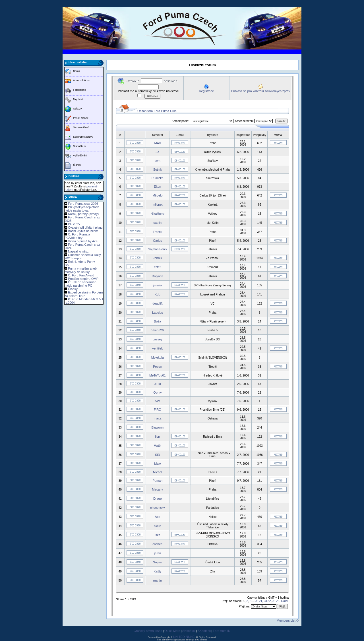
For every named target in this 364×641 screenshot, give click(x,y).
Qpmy (157, 392)
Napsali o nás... (79, 251)
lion (157, 437)
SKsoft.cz (189, 631)
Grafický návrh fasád (148, 631)
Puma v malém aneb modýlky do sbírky (81, 270)
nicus (158, 526)
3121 (259, 601)
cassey (158, 339)
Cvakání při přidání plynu (85, 228)
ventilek (157, 348)
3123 (276, 601)
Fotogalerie (79, 90)
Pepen (158, 367)
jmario (158, 285)
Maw (157, 464)
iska (158, 535)
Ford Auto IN (222, 631)
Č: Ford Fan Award (81, 275)
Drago (158, 499)
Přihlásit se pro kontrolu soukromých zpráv (261, 91)
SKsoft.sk (204, 631)
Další (285, 601)
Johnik (158, 258)
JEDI (158, 384)
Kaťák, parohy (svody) (83, 214)
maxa (157, 418)
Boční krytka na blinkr (83, 231)
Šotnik (158, 169)
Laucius (158, 313)
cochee (157, 544)
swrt (158, 161)
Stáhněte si (79, 146)
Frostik (157, 232)
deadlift (157, 303)
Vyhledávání (80, 156)
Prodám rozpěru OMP (83, 279)
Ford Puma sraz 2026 (83, 204)
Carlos (158, 241)
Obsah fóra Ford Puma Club (157, 111)
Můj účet (78, 99)
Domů (76, 71)
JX (157, 152)
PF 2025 (74, 224)
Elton (157, 187)
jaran (158, 553)
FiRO (158, 410)
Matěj (157, 446)
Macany (158, 489)
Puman (157, 481)
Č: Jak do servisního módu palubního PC (80, 284)
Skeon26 (157, 330)
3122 (267, 601)
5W (158, 401)
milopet (157, 204)
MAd (158, 143)
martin (158, 580)
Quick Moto (172, 631)
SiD (158, 455)
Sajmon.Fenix (157, 249)
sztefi (158, 267)
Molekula (158, 357)
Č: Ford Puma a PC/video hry (77, 236)
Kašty (158, 571)
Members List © (288, 621)
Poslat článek (81, 118)
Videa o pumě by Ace (83, 241)
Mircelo (157, 195)
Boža (157, 321)
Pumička (158, 178)
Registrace (206, 91)
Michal (158, 472)
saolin (158, 223)
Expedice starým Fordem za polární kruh (84, 294)
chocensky (158, 508)
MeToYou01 (158, 375)
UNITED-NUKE (184, 637)
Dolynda (158, 276)
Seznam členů (81, 127)
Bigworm (157, 427)
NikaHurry (157, 214)
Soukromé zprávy (83, 137)
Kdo (158, 294)
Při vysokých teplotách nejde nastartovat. (82, 209)
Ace (157, 517)
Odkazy (77, 109)
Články (77, 165)
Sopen (158, 562)
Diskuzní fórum (82, 80)
